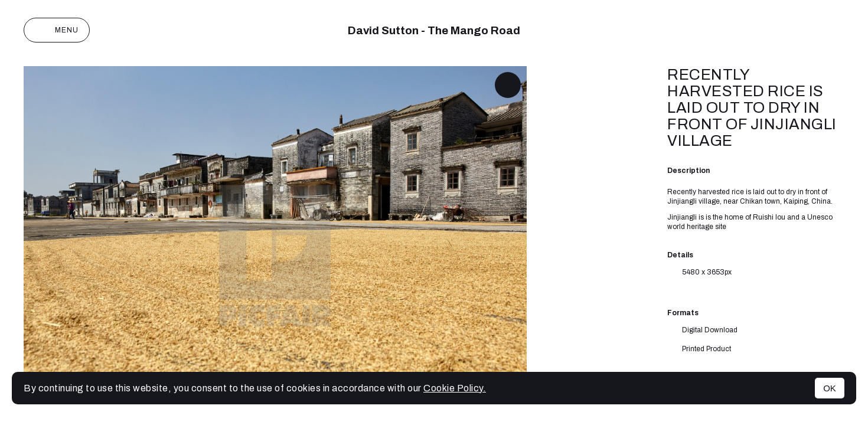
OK (830, 388)
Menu (57, 30)
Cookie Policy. (455, 388)
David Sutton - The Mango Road (434, 30)
